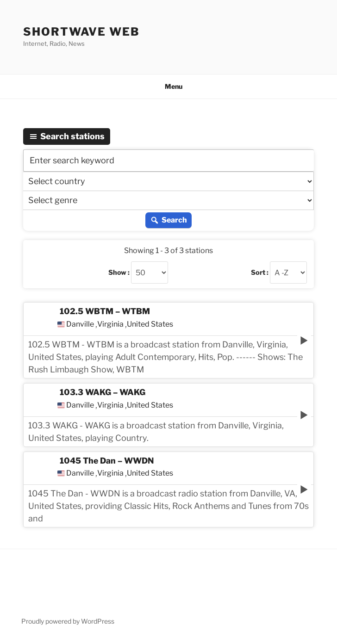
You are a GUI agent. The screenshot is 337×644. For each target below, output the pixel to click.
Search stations (67, 136)
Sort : (260, 272)
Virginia (110, 324)
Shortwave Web (81, 32)
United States (150, 324)
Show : (119, 272)
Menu (169, 86)
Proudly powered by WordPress (68, 621)
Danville (80, 324)
